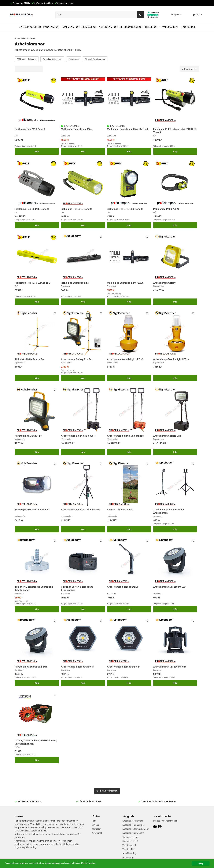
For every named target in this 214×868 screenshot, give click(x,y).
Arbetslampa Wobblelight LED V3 (125, 359)
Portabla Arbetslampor (52, 59)
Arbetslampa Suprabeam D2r (169, 587)
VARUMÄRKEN (170, 27)
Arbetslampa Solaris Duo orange (125, 436)
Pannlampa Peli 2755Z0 (166, 209)
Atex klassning (129, 853)
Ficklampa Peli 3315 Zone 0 (76, 209)
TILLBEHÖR (151, 27)
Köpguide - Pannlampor (133, 825)
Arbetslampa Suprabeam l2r (123, 587)
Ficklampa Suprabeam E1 (75, 283)
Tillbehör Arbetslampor (95, 59)
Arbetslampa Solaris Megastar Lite (81, 510)
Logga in (175, 15)
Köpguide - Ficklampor (133, 821)
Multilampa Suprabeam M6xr (77, 129)
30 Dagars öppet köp (42, 3)
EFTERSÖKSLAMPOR (131, 27)
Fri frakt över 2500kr (20, 3)
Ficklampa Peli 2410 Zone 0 (30, 129)
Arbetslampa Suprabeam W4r (77, 667)
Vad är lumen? (129, 845)
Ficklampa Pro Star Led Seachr (32, 510)
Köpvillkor (96, 829)
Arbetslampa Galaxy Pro (28, 436)
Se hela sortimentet (107, 791)
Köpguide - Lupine (131, 837)
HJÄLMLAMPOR (70, 27)
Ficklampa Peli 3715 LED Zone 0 (125, 209)
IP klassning (128, 857)
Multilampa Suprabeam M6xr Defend (127, 129)
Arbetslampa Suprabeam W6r (170, 667)
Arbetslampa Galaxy (164, 283)
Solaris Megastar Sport (120, 510)
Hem (17, 39)
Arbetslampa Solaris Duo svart (78, 436)
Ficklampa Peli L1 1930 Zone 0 (32, 209)
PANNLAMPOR (51, 27)
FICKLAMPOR (89, 27)
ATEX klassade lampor (27, 59)
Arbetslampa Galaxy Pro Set (77, 359)
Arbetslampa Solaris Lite (167, 436)
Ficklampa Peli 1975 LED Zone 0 (32, 283)
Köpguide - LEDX (130, 841)
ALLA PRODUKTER (31, 27)
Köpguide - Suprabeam (133, 833)
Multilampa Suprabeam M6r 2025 (125, 283)
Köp (37, 151)
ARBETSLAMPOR (108, 27)
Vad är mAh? (129, 849)
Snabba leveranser (64, 3)
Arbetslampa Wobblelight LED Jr (171, 359)
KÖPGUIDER (189, 27)
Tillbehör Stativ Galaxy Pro (30, 359)
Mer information (88, 863)
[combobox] (189, 69)
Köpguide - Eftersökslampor (136, 829)
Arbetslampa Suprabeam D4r (31, 667)
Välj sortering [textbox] (188, 69)
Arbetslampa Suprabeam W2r (123, 667)
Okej (201, 863)
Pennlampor (74, 59)
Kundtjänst (97, 833)
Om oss (95, 825)
